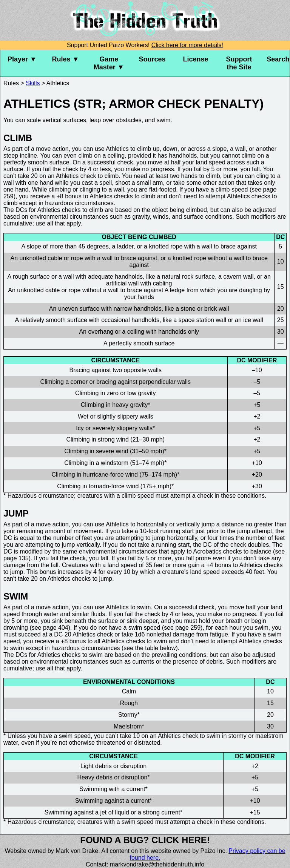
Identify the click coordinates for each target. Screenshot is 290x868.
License (195, 59)
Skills (33, 83)
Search (278, 59)
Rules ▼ (65, 59)
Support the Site (239, 63)
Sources (152, 59)
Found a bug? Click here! (145, 840)
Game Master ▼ (109, 63)
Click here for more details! (187, 45)
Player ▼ (22, 59)
